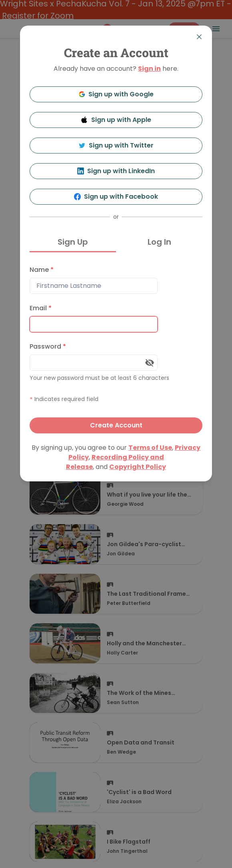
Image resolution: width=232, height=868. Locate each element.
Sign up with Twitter (116, 145)
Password (48, 346)
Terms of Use (150, 448)
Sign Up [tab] (73, 242)
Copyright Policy (138, 467)
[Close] (199, 37)
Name (42, 270)
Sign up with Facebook (116, 197)
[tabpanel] (116, 348)
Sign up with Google (116, 94)
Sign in (149, 69)
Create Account (116, 425)
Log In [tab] (159, 242)
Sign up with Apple (116, 120)
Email (41, 308)
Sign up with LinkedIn (116, 171)
